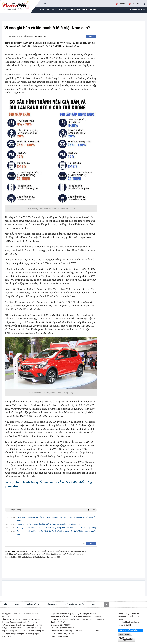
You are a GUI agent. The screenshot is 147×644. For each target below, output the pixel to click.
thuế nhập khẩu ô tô (13, 557)
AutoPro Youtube (137, 10)
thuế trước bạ (35, 551)
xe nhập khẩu (23, 551)
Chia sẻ (92, 36)
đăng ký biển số (25, 554)
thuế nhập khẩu (48, 551)
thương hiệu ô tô (53, 557)
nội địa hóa (27, 557)
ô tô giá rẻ (37, 554)
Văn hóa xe (64, 10)
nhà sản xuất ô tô (77, 554)
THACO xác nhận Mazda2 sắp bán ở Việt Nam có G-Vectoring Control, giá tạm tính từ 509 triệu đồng (57, 519)
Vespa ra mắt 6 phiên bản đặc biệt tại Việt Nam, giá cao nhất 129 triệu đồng (48, 524)
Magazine (123, 4)
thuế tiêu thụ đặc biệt (65, 551)
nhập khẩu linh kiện (50, 554)
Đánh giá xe (52, 10)
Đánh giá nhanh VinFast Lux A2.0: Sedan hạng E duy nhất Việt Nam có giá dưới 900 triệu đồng (56, 528)
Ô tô (42, 10)
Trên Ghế (135, 4)
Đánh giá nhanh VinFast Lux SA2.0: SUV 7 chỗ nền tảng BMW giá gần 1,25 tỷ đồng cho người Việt (56, 533)
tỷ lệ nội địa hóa (39, 557)
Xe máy (93, 10)
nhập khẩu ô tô (11, 554)
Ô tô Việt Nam (80, 551)
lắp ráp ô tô (64, 554)
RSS (94, 605)
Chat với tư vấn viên (129, 630)
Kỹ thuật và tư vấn (79, 10)
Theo (51, 510)
